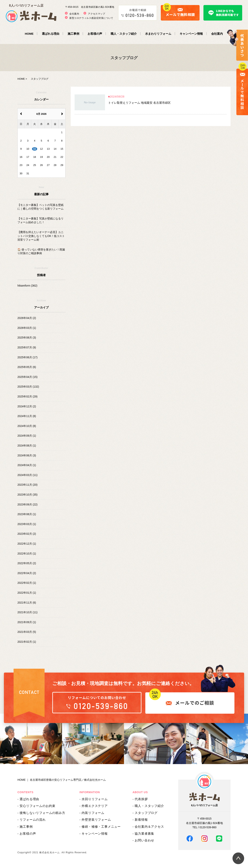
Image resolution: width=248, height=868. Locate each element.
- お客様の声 (27, 834)
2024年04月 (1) (27, 465)
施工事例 (73, 34)
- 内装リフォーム (92, 813)
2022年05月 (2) (27, 563)
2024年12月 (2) (27, 406)
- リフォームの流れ (32, 820)
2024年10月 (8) (27, 426)
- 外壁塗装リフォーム (95, 820)
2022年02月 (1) (27, 583)
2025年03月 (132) (28, 387)
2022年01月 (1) (27, 593)
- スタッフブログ (145, 813)
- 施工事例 (25, 827)
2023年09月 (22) (28, 504)
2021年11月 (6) (27, 603)
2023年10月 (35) (28, 495)
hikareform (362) (27, 286)
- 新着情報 (140, 820)
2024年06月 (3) (27, 455)
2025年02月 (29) (28, 396)
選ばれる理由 (51, 34)
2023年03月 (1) (27, 524)
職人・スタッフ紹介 (124, 34)
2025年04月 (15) (28, 377)
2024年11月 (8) (27, 416)
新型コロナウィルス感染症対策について (91, 18)
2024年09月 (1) (27, 436)
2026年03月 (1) (27, 328)
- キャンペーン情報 (94, 834)
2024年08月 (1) (27, 446)
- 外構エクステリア (94, 806)
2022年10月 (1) (27, 554)
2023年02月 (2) (27, 534)
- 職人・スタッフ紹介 (148, 806)
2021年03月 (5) (27, 632)
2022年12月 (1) (27, 544)
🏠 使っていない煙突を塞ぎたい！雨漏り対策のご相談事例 (41, 251)
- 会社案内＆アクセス (148, 827)
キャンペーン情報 (191, 34)
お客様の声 (95, 34)
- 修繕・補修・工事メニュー (100, 827)
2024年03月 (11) (28, 475)
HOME (29, 34)
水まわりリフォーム (158, 34)
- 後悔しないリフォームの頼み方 (41, 813)
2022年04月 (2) (27, 573)
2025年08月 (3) (27, 338)
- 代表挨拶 (140, 799)
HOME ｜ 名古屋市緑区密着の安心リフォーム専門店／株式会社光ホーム (62, 780)
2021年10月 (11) (28, 612)
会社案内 (74, 14)
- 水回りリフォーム (94, 799)
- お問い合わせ (143, 840)
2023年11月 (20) (28, 485)
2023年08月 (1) (27, 514)
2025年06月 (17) (28, 357)
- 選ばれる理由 (28, 799)
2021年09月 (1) (27, 622)
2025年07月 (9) (27, 347)
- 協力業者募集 (143, 834)
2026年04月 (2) (27, 318)
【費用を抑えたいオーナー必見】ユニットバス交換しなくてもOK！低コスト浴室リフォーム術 (41, 236)
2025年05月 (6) (27, 367)
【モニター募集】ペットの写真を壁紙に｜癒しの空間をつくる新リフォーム (40, 207)
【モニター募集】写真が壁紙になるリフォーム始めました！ (40, 220)
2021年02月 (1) (27, 642)
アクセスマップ (96, 14)
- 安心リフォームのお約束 (36, 806)
